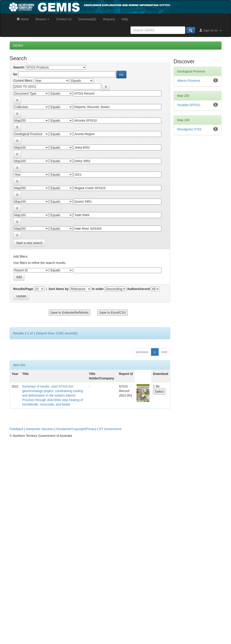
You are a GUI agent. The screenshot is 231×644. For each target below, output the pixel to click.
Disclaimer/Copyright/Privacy (76, 429)
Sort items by (59, 289)
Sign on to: (210, 30)
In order (98, 289)
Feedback (17, 429)
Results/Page (23, 289)
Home (23, 19)
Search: (19, 67)
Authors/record (138, 289)
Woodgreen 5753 (189, 129)
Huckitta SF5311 (189, 105)
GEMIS (18, 45)
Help (125, 19)
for (15, 74)
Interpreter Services (40, 429)
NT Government (110, 429)
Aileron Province (189, 81)
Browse (42, 19)
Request (109, 19)
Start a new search (29, 243)
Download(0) (87, 19)
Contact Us (64, 19)
